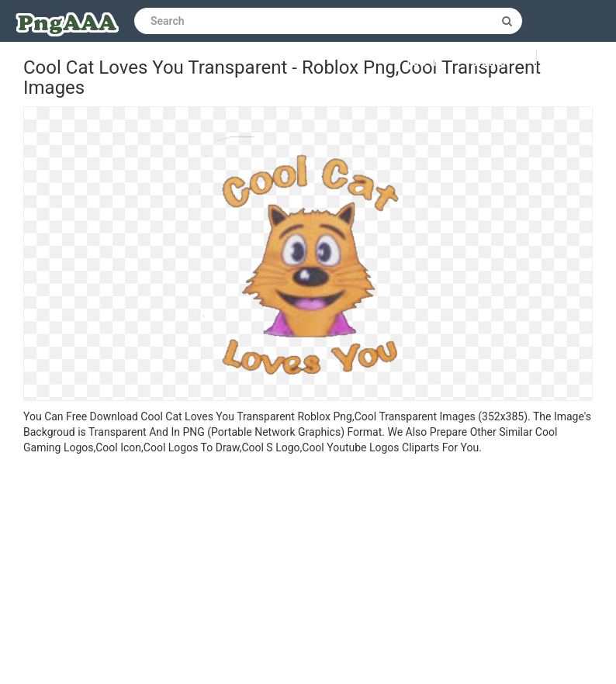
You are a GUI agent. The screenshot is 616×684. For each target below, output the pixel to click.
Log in (424, 63)
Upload (576, 63)
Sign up (492, 63)
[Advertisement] (308, 572)
